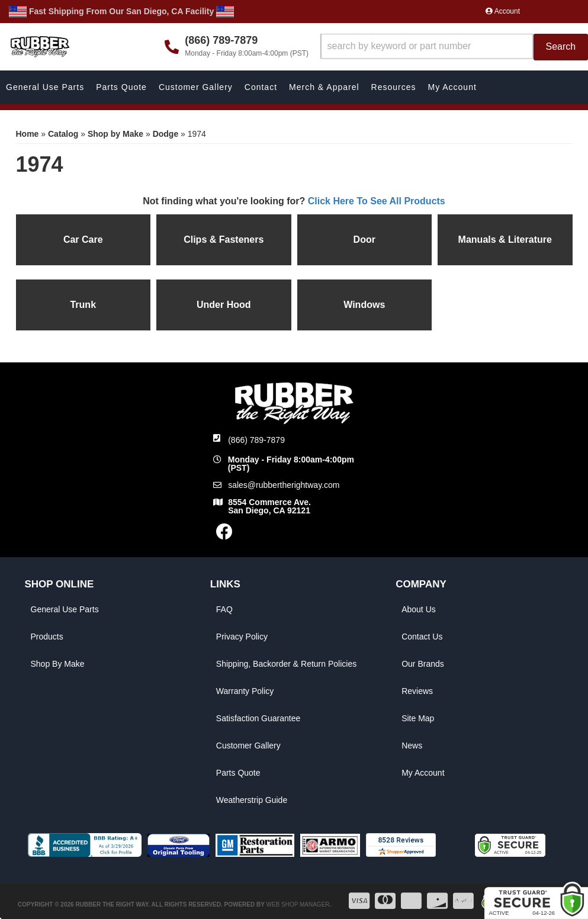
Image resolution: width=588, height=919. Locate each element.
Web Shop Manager (298, 904)
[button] (454, 47)
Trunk (83, 305)
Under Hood (224, 305)
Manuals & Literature (505, 240)
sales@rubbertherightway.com (284, 485)
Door (364, 240)
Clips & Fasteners (224, 240)
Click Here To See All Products (377, 201)
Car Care (83, 240)
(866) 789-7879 (256, 440)
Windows (364, 305)
